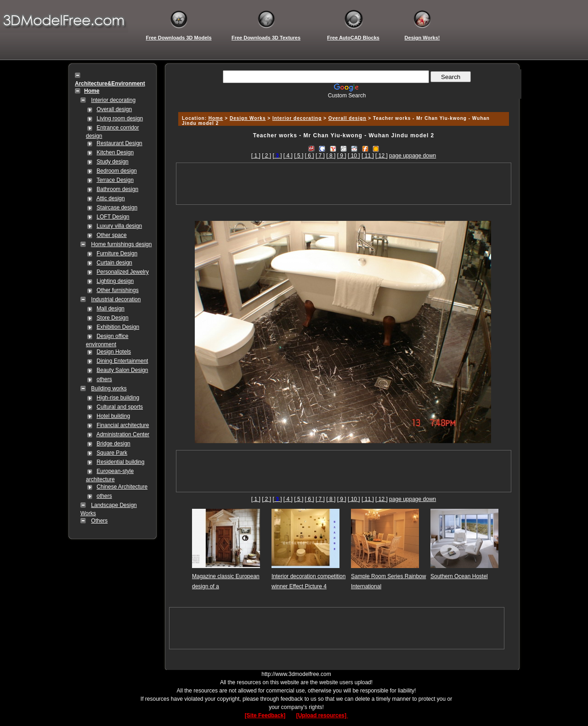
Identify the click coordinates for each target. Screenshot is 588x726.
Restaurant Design (119, 143)
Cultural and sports (120, 407)
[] (277, 156)
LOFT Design (113, 217)
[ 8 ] (331, 156)
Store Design (112, 318)
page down (423, 156)
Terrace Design (115, 180)
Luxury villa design (119, 226)
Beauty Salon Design (122, 370)
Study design (112, 162)
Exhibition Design (118, 327)
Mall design (110, 309)
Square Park (112, 453)
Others (99, 521)
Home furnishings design (121, 244)
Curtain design (114, 263)
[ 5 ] (299, 156)
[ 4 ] (288, 156)
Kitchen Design (115, 152)
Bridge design (113, 444)
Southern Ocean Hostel (459, 576)
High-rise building (118, 398)
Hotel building (113, 416)
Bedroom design (116, 171)
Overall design (114, 109)
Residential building (120, 462)
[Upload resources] (322, 715)
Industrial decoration (116, 299)
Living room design (120, 118)
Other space (111, 235)
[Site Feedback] (265, 715)
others (104, 379)
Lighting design (115, 281)
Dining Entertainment (122, 361)
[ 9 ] (342, 156)
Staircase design (117, 208)
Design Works (248, 118)
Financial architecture (123, 425)
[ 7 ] (320, 156)
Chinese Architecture (122, 487)
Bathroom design (117, 189)
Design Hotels (114, 352)
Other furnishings (117, 290)
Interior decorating (113, 100)
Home (216, 118)
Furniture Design (117, 253)
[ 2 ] (266, 156)
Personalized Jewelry (122, 272)
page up (399, 156)
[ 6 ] (310, 156)
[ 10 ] (354, 156)
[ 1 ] (256, 156)
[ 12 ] (382, 156)
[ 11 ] (368, 156)
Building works (109, 388)
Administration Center (123, 434)
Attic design (111, 198)
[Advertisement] (342, 102)
